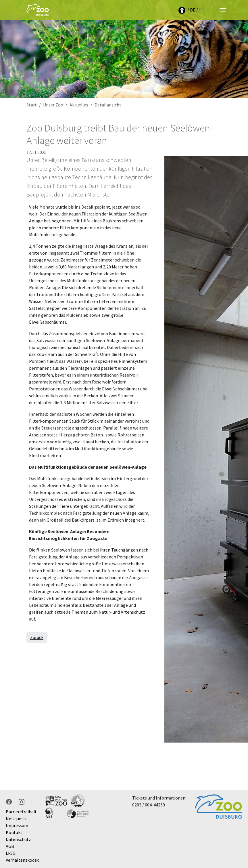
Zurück (37, 637)
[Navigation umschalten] (223, 10)
